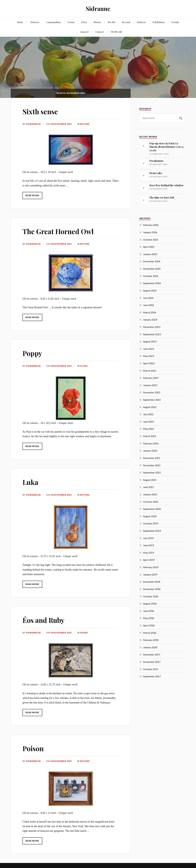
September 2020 (152, 509)
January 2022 (150, 451)
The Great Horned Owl (58, 231)
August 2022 (150, 407)
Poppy (32, 353)
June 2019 (148, 545)
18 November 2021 (61, 124)
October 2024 (151, 276)
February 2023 (151, 378)
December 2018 (152, 582)
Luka (30, 482)
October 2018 (151, 596)
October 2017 (151, 669)
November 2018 (152, 589)
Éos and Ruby (43, 620)
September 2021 (152, 472)
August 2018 (150, 604)
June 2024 (148, 305)
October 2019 (151, 523)
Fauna (71, 22)
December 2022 (152, 392)
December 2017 (152, 654)
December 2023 (152, 327)
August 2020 (150, 516)
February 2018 (151, 640)
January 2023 (150, 385)
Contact (100, 32)
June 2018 (148, 611)
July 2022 (148, 414)
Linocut (84, 32)
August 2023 (150, 341)
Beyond (126, 22)
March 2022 (150, 436)
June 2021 (148, 487)
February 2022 (151, 443)
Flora (84, 22)
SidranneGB (33, 124)
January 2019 (150, 574)
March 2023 (150, 371)
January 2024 (150, 320)
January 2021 (150, 494)
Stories (97, 22)
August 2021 (150, 480)
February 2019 (151, 567)
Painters (141, 22)
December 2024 (152, 261)
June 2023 (148, 349)
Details (175, 22)
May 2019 (148, 553)
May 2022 (148, 429)
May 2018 (148, 618)
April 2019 (149, 560)
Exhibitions (159, 22)
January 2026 (150, 232)
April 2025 (149, 247)
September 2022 (152, 400)
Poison (33, 748)
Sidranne (98, 8)
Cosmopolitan (54, 22)
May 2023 (148, 356)
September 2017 (152, 676)
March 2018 (150, 633)
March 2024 (150, 312)
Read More (32, 195)
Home (20, 22)
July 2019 (148, 538)
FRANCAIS (116, 32)
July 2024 (148, 298)
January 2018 (150, 647)
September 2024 (152, 283)
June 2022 (148, 422)
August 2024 (150, 290)
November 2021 (152, 465)
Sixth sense (40, 111)
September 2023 (152, 334)
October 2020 (151, 502)
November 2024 (152, 269)
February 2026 (151, 225)
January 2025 (150, 254)
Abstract (35, 22)
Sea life (112, 22)
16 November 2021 (61, 495)
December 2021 (152, 458)
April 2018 (149, 625)
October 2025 (151, 240)
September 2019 (152, 531)
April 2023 (149, 363)
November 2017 (152, 662)
